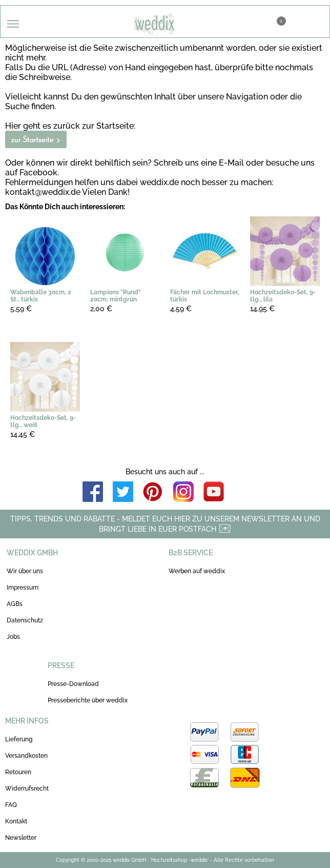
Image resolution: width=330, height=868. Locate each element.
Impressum (23, 588)
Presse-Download (73, 684)
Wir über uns (25, 571)
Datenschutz (25, 620)
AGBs (15, 604)
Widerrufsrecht (27, 789)
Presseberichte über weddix (88, 700)
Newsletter (21, 838)
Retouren (18, 772)
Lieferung (19, 739)
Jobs (13, 637)
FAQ (11, 805)
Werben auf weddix (197, 571)
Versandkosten (26, 756)
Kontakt (16, 821)
